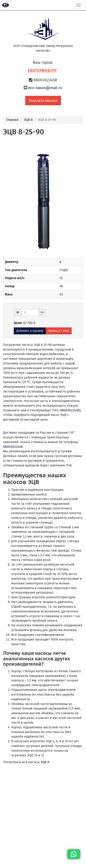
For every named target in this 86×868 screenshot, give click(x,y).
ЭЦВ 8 (28, 120)
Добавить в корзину (30, 331)
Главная (12, 120)
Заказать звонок (43, 101)
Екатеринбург (42, 71)
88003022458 (70, 410)
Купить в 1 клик (59, 331)
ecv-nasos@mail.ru (45, 88)
